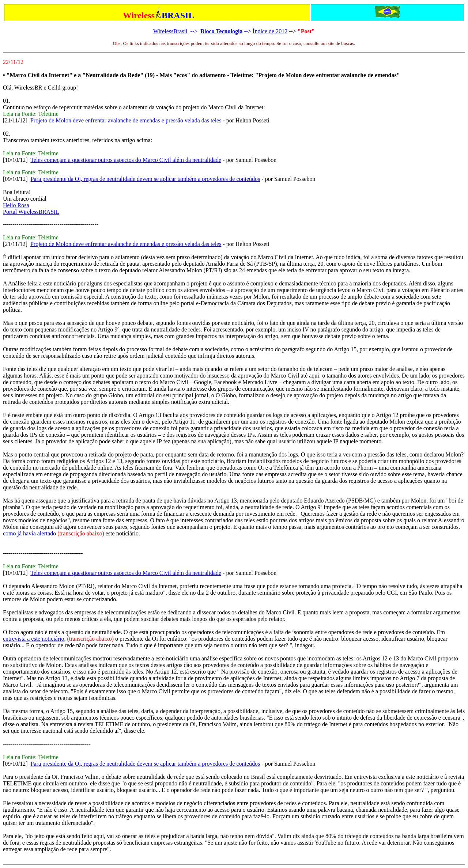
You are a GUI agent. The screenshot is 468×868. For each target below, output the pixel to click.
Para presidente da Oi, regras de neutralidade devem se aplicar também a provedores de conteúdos (146, 179)
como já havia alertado (29, 533)
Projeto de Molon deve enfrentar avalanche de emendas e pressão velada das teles (126, 120)
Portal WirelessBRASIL (31, 212)
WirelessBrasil (170, 31)
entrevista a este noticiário (33, 639)
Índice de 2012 (270, 31)
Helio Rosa (16, 205)
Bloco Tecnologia (221, 31)
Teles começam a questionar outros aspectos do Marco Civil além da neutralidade (126, 160)
